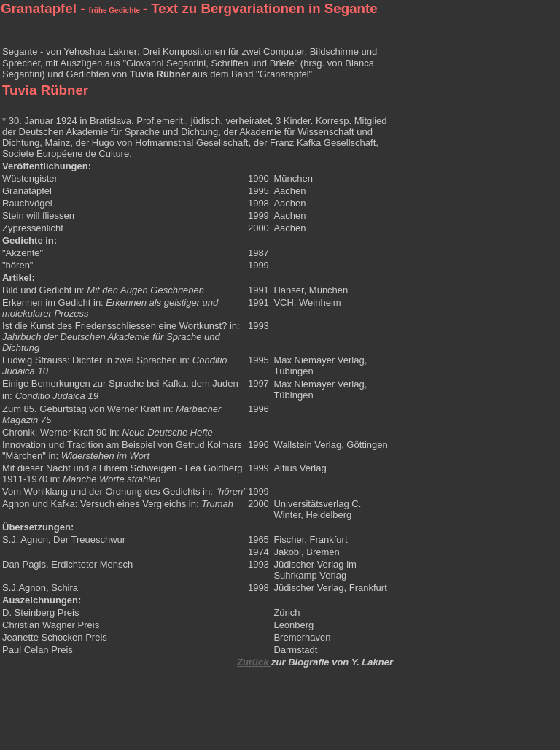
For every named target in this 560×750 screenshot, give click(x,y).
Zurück (254, 662)
